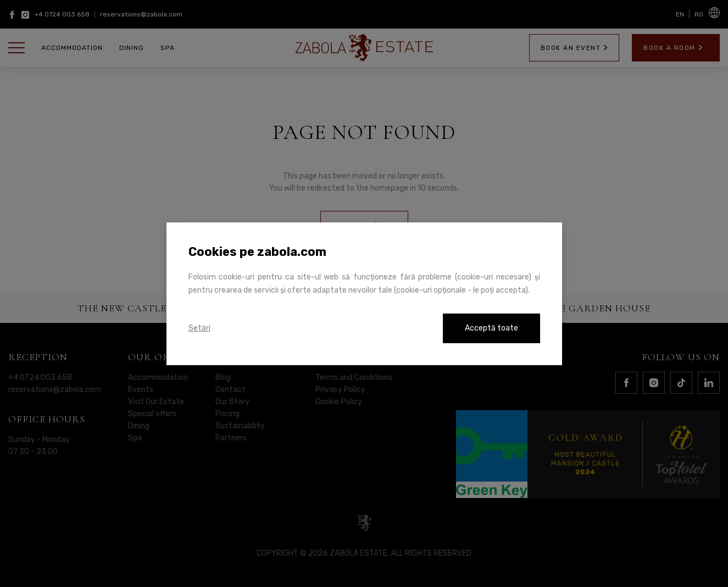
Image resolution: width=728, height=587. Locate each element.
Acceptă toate (491, 328)
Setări (199, 328)
